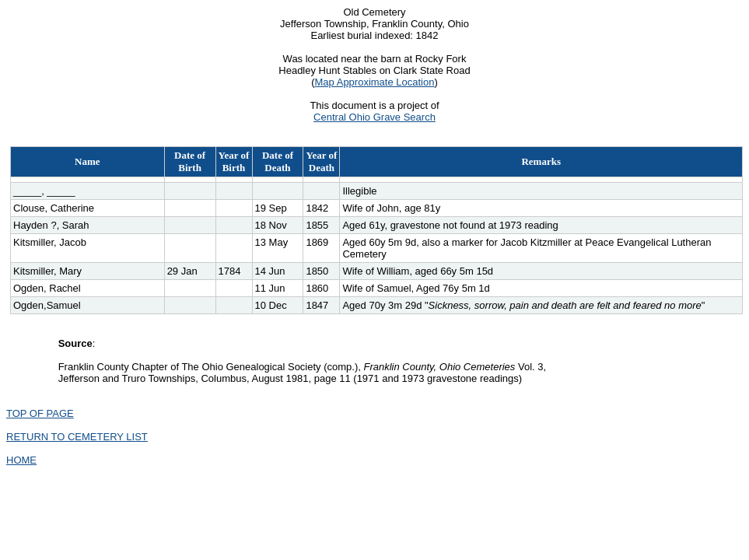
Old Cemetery (374, 12)
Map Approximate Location (375, 82)
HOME (21, 460)
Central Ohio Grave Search (374, 117)
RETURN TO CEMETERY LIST (77, 437)
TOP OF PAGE (40, 413)
